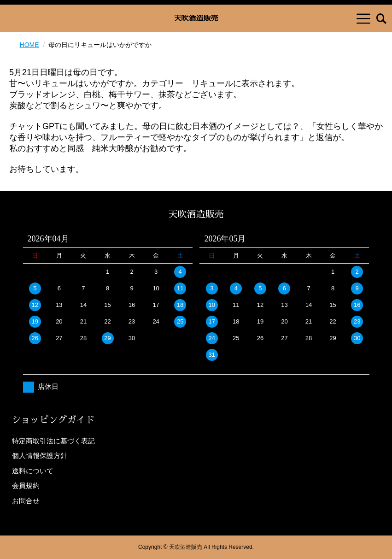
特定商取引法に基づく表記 (53, 441)
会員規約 (26, 485)
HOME (29, 45)
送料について (33, 471)
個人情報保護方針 (40, 456)
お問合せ (26, 501)
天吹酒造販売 (196, 18)
